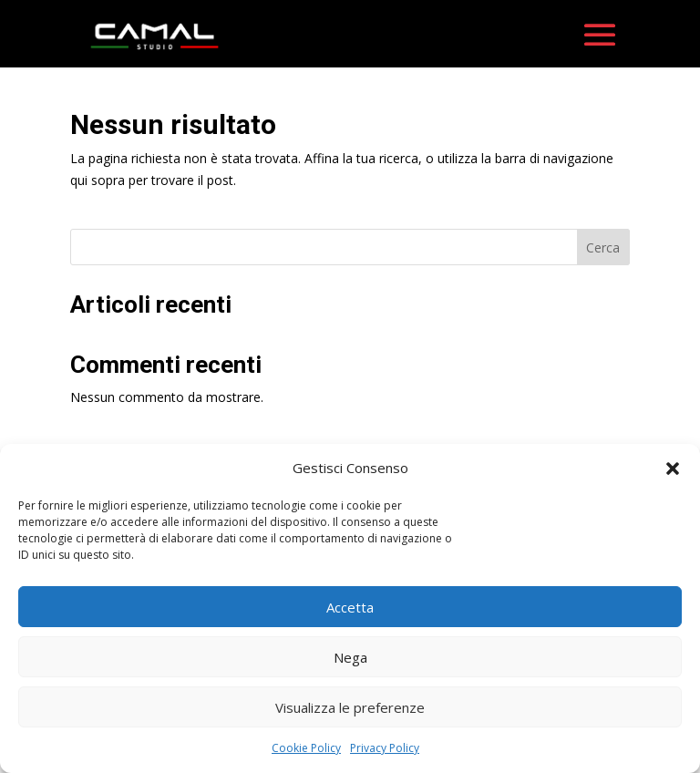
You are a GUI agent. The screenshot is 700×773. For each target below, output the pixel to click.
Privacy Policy (385, 748)
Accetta (350, 607)
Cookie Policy (306, 748)
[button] (673, 469)
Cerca (603, 257)
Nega (350, 657)
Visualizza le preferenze (350, 707)
